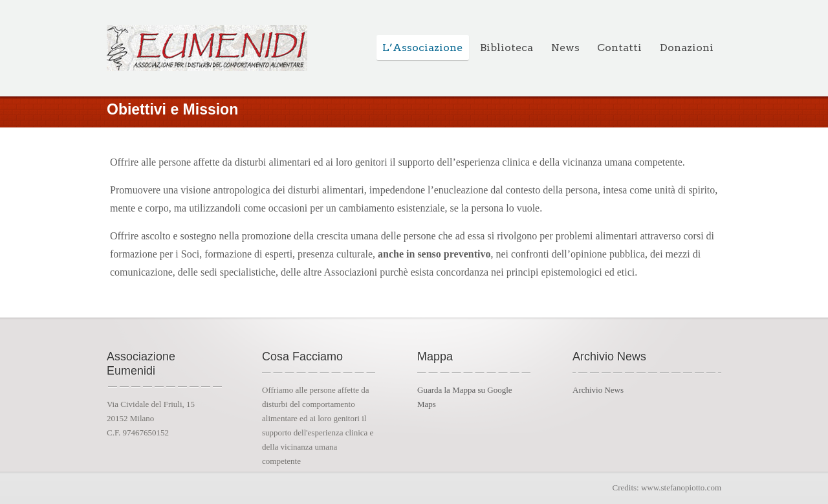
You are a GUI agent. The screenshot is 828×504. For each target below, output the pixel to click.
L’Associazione (422, 48)
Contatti (619, 48)
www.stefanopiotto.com (681, 488)
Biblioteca (507, 48)
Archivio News (598, 390)
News (565, 48)
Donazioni (687, 48)
